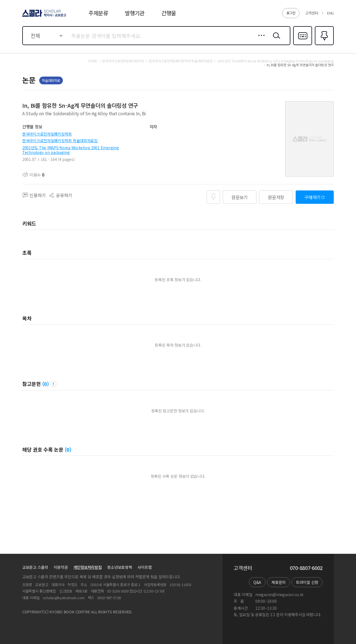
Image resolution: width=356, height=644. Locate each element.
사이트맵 (144, 567)
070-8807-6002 (306, 568)
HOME (93, 61)
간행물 (169, 13)
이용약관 (61, 567)
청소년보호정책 (119, 567)
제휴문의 (279, 582)
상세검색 (260, 40)
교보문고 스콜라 (35, 567)
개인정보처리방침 (88, 567)
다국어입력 (303, 45)
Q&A (257, 582)
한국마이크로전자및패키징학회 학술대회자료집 (60, 141)
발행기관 (135, 13)
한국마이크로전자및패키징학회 (47, 134)
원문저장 (276, 197)
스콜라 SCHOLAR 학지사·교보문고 (43, 16)
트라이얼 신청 (307, 582)
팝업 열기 (53, 384)
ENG (330, 13)
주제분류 (98, 13)
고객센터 (312, 13)
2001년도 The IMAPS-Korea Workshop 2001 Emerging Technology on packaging (71, 150)
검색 (275, 40)
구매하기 (312, 197)
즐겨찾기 (324, 45)
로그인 (291, 13)
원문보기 (240, 197)
